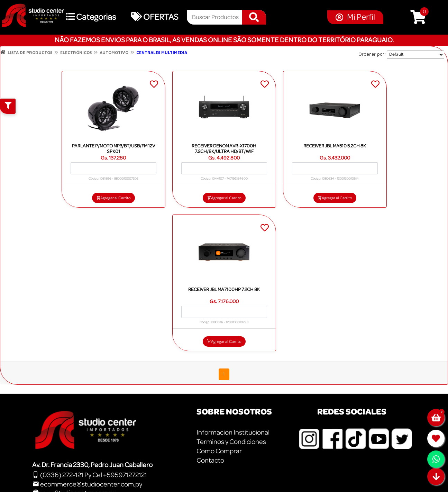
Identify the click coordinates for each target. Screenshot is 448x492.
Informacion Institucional (233, 432)
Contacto (210, 461)
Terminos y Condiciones (231, 442)
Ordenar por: (372, 54)
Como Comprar (219, 451)
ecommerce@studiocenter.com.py (87, 484)
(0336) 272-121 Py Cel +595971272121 (90, 475)
